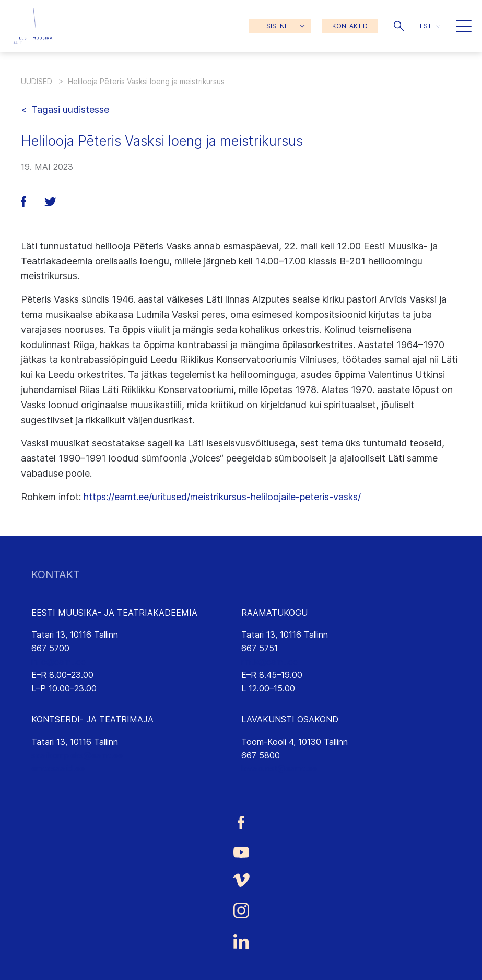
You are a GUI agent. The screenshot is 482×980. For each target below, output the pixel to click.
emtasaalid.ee (58, 768)
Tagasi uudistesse (70, 109)
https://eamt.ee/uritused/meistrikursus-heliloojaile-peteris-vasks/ (222, 497)
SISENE (277, 26)
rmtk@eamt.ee (269, 662)
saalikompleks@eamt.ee (77, 755)
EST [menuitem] (426, 26)
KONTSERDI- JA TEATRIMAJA (92, 719)
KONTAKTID (350, 26)
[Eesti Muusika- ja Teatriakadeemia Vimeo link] (241, 880)
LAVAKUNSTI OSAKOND (290, 719)
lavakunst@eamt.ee (279, 768)
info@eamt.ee (58, 662)
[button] (399, 26)
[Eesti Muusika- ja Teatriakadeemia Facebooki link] (241, 822)
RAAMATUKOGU (274, 613)
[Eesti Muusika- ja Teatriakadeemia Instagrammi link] (241, 910)
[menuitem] (430, 26)
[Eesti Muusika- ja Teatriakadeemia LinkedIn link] (241, 941)
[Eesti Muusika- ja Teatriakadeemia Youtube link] (241, 851)
